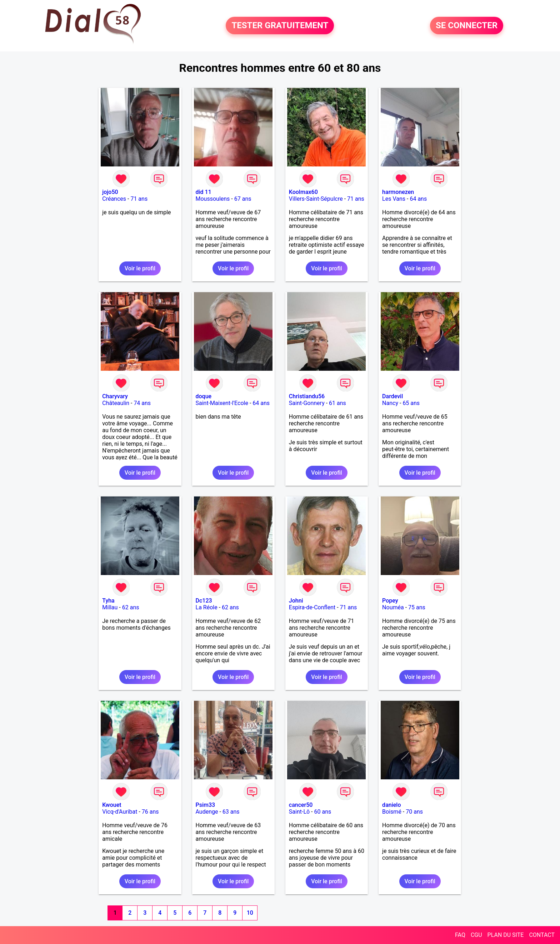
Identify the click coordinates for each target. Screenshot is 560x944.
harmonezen (398, 192)
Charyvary (115, 396)
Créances (114, 199)
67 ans (243, 199)
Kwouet (112, 805)
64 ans (418, 199)
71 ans (139, 199)
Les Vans (394, 199)
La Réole (207, 607)
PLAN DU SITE (506, 935)
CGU (476, 935)
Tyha (108, 601)
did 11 (204, 192)
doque (204, 396)
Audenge (207, 812)
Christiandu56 (307, 396)
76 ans (150, 812)
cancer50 (301, 805)
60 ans (323, 812)
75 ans (417, 607)
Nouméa (393, 607)
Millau (110, 607)
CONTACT (542, 935)
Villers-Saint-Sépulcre (316, 199)
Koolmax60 (303, 192)
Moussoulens (213, 199)
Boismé (392, 812)
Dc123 (204, 601)
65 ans (411, 403)
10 (250, 913)
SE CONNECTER (467, 26)
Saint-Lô (299, 812)
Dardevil (392, 396)
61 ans (337, 403)
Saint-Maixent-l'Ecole (222, 403)
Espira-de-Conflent (312, 607)
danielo (391, 805)
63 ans (231, 812)
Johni (296, 601)
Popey (390, 601)
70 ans (414, 812)
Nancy (390, 403)
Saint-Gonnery (307, 403)
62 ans (131, 607)
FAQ (460, 935)
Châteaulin (116, 403)
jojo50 (110, 192)
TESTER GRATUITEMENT (280, 26)
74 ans (142, 403)
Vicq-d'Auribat (120, 812)
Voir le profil (140, 268)
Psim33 (206, 805)
